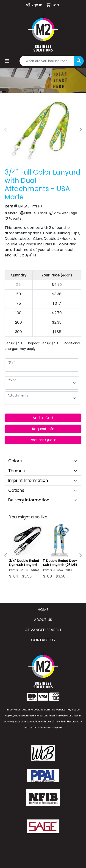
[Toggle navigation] (7, 61)
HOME (43, 610)
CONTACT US (43, 640)
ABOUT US (43, 620)
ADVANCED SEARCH (43, 630)
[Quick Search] (47, 61)
